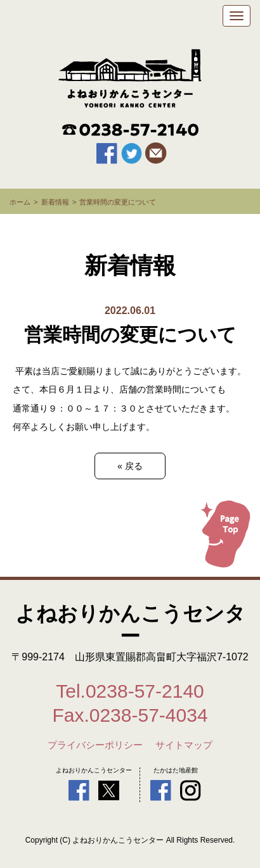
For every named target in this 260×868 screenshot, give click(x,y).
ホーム (20, 202)
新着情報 (55, 202)
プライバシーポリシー (95, 745)
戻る (130, 466)
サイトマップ (184, 745)
